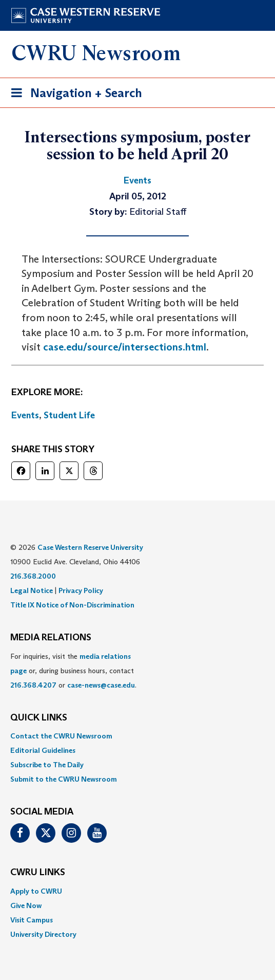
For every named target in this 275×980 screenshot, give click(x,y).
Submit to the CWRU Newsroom (64, 779)
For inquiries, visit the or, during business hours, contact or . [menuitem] (73, 671)
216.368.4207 (33, 685)
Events (25, 415)
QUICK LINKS (39, 718)
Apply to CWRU (36, 891)
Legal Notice (32, 590)
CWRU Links (38, 873)
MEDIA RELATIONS (51, 638)
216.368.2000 (33, 576)
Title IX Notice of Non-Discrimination (72, 605)
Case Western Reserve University (90, 547)
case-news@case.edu (101, 685)
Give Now (26, 905)
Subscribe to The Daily (47, 765)
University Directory (43, 934)
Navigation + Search (73, 95)
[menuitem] (137, 736)
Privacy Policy (81, 590)
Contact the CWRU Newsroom (61, 736)
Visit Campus (32, 920)
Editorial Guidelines (43, 750)
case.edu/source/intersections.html (125, 347)
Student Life (69, 415)
